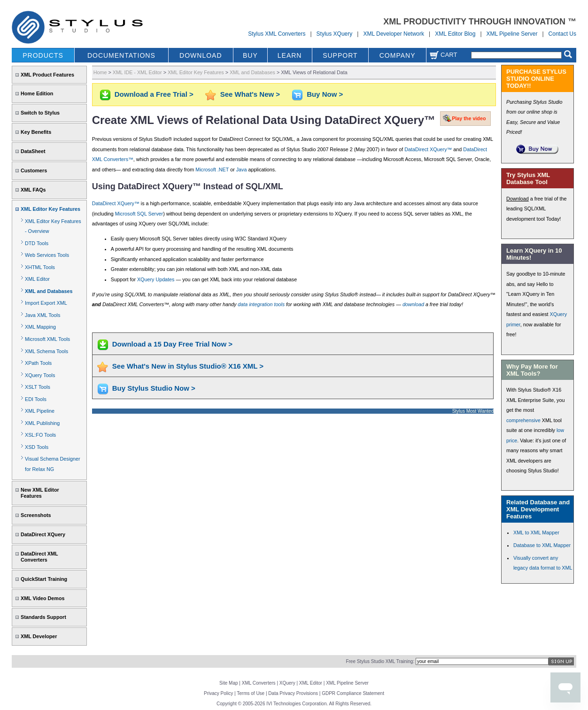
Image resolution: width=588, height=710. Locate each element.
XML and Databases (49, 291)
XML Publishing (42, 423)
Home (100, 72)
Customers (34, 170)
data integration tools (261, 304)
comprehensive (523, 420)
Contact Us (562, 34)
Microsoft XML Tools (47, 339)
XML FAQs (33, 190)
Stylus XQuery (335, 34)
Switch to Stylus (40, 113)
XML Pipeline (40, 411)
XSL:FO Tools (40, 435)
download (413, 304)
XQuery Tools (40, 375)
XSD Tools (37, 447)
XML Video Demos (43, 598)
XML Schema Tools (46, 351)
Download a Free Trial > (154, 94)
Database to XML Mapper (542, 545)
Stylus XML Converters (277, 34)
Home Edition (37, 93)
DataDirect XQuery (43, 534)
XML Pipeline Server (512, 34)
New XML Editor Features (40, 493)
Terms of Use (251, 693)
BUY (250, 55)
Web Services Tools (47, 255)
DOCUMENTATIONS (121, 55)
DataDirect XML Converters (39, 557)
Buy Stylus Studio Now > (154, 388)
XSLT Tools (38, 387)
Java (242, 170)
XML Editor (37, 279)
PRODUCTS (43, 55)
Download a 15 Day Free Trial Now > (172, 344)
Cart (443, 55)
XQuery (287, 683)
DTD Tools (37, 243)
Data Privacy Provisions (293, 693)
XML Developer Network (394, 34)
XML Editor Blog (455, 34)
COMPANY (398, 55)
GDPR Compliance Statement (353, 693)
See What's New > (250, 94)
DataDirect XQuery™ (428, 149)
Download (518, 199)
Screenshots (36, 515)
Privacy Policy (218, 693)
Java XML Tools (43, 315)
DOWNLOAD (201, 55)
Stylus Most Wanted (473, 411)
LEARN (290, 55)
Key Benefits (36, 132)
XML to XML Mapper (536, 532)
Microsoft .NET (212, 170)
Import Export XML (46, 303)
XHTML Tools (40, 267)
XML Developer (39, 636)
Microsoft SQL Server (139, 214)
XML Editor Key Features (50, 209)
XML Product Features (47, 75)
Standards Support (43, 617)
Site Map (228, 683)
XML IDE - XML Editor (137, 72)
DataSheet (33, 151)
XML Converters (259, 683)
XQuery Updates (156, 279)
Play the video (469, 118)
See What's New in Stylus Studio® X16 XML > (188, 366)
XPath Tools (38, 363)
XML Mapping (40, 327)
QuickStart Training (44, 579)
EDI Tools (36, 399)
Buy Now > (325, 94)
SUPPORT (340, 55)
